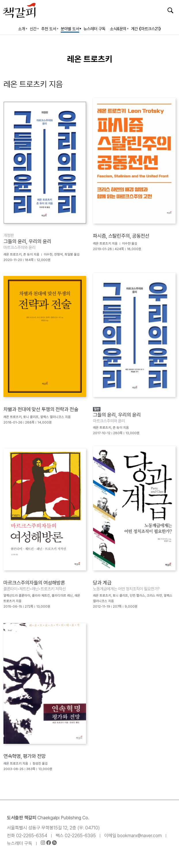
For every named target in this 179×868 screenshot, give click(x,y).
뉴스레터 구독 (20, 843)
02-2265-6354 (32, 836)
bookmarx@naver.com (140, 836)
